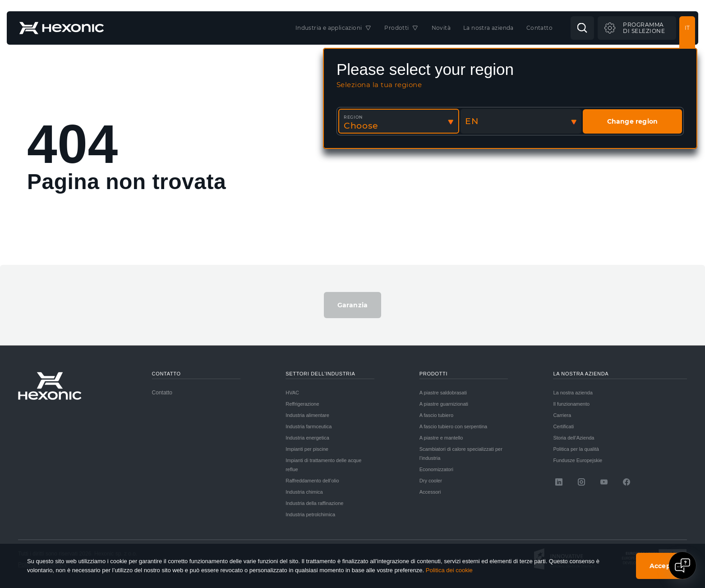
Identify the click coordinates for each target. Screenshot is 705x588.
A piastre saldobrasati (443, 393)
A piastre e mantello (441, 438)
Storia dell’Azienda (574, 438)
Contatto (162, 393)
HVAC (292, 393)
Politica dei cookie (449, 570)
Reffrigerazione (302, 404)
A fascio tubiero (436, 415)
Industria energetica (307, 438)
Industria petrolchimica (310, 514)
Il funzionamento (571, 404)
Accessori (430, 492)
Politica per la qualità (576, 449)
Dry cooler (431, 481)
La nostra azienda (573, 393)
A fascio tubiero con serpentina (453, 426)
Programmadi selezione (644, 28)
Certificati (563, 426)
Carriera (562, 415)
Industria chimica (304, 492)
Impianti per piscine (307, 449)
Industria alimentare (307, 415)
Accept (661, 566)
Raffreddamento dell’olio (312, 481)
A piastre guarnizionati (444, 404)
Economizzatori (436, 469)
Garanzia (353, 305)
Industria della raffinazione (314, 503)
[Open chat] (682, 565)
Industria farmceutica (309, 426)
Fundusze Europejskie (578, 460)
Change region (633, 121)
